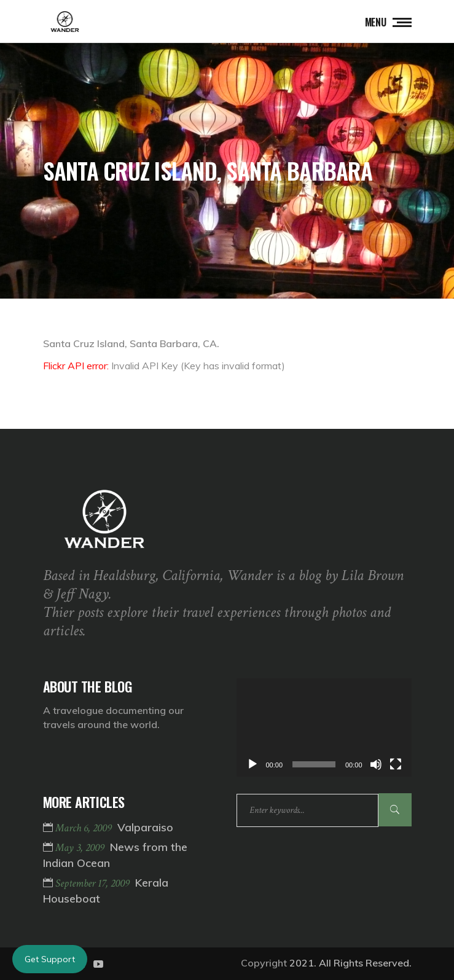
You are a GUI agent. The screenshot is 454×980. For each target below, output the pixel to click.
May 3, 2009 (81, 848)
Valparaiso (145, 827)
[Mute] (376, 764)
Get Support (50, 959)
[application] (324, 727)
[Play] (252, 764)
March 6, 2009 (85, 828)
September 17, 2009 (94, 883)
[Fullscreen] (396, 764)
